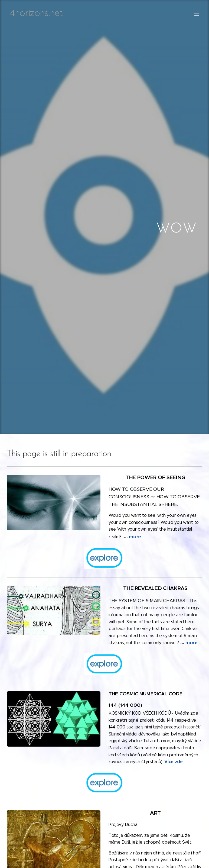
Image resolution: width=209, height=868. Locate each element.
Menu (197, 14)
